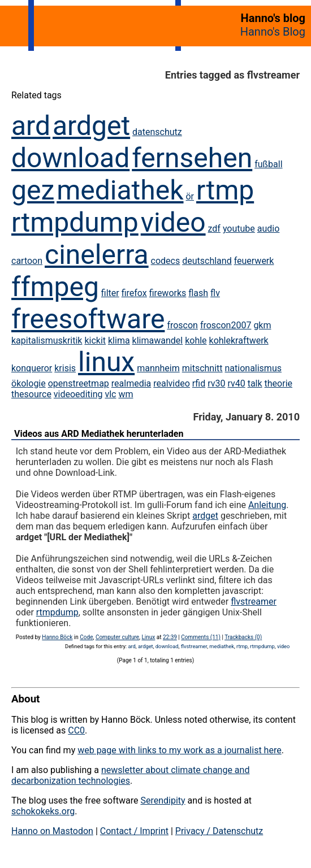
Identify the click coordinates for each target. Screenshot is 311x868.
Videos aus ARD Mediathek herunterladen (99, 434)
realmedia (131, 383)
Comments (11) (201, 637)
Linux (148, 637)
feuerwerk (254, 261)
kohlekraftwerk (239, 340)
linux (106, 362)
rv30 (216, 383)
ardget (91, 126)
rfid (199, 383)
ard (31, 126)
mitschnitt (202, 368)
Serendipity (163, 800)
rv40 (236, 383)
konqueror (32, 368)
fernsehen (192, 158)
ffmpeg (55, 287)
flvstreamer (254, 602)
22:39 (170, 637)
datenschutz (157, 132)
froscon (182, 325)
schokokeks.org (43, 811)
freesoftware (88, 319)
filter (110, 293)
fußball (268, 164)
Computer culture (117, 637)
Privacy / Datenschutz (219, 831)
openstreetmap (79, 383)
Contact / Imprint (134, 831)
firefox (134, 293)
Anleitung (267, 505)
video (173, 222)
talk (255, 383)
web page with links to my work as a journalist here (180, 750)
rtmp (225, 190)
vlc (110, 394)
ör (190, 196)
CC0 (76, 730)
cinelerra (97, 255)
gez (33, 190)
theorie (278, 383)
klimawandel (158, 340)
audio (269, 229)
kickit (95, 340)
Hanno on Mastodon (52, 831)
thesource (31, 394)
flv (215, 293)
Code (86, 637)
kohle (196, 340)
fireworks (168, 293)
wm (126, 394)
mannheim (158, 368)
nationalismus (253, 368)
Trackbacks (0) (243, 637)
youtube (239, 229)
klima (119, 340)
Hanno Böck (57, 637)
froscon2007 (226, 325)
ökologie (29, 383)
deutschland (207, 261)
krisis (65, 368)
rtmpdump (75, 222)
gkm (262, 325)
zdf (214, 229)
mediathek (120, 190)
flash (198, 293)
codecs (166, 261)
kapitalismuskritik (47, 340)
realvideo (172, 383)
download (70, 158)
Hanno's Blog (273, 32)
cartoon (27, 261)
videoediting (78, 394)
